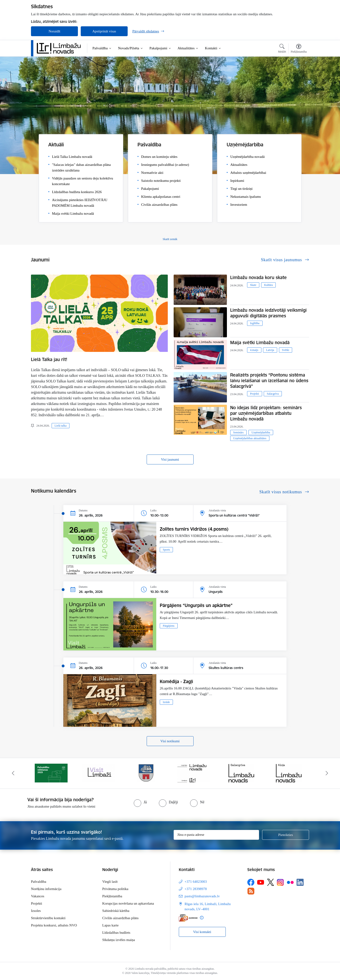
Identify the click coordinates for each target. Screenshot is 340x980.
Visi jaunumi (170, 459)
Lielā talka (61, 426)
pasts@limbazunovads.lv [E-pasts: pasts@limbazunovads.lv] (202, 896)
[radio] (140, 802)
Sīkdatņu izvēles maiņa (119, 940)
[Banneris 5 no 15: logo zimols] (241, 773)
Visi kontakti (202, 932)
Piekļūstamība (112, 896)
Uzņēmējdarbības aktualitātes (250, 438)
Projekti (255, 394)
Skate (253, 285)
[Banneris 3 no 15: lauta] (146, 773)
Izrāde (166, 702)
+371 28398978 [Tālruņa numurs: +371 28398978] (196, 889)
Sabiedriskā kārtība (116, 911)
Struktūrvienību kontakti (48, 918)
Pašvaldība (39, 882)
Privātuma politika (115, 889)
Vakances (38, 896)
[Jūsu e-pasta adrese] (216, 835)
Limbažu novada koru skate (259, 277)
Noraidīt (54, 31)
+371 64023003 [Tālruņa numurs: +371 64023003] (196, 882)
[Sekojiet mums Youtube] (261, 882)
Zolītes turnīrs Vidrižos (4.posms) (194, 529)
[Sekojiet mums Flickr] (290, 882)
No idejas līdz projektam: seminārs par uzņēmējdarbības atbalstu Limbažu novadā (266, 413)
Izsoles (36, 911)
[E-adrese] (188, 918)
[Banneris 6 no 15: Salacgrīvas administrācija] (289, 773)
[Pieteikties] (286, 835)
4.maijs (254, 350)
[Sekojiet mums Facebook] (251, 882)
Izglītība (255, 323)
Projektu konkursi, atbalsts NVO (54, 925)
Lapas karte (111, 925)
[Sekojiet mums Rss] (251, 891)
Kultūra (269, 285)
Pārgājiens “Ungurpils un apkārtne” (196, 605)
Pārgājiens (169, 626)
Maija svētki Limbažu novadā (260, 342)
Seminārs (239, 432)
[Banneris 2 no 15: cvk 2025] (99, 773)
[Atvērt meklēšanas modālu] (282, 49)
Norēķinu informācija (46, 889)
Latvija (270, 350)
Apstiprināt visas (104, 31)
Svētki (286, 350)
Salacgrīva (273, 394)
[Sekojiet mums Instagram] (280, 882)
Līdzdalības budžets (116, 933)
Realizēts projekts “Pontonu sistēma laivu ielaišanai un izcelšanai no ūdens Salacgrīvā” (269, 381)
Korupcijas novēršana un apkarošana (128, 903)
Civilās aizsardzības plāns (120, 918)
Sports (166, 550)
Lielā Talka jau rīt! (49, 359)
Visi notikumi (170, 741)
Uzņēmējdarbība (261, 432)
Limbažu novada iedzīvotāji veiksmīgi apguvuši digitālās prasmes (268, 313)
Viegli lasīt (110, 882)
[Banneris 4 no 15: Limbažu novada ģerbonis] (194, 773)
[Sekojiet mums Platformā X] (271, 882)
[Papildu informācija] (202, 918)
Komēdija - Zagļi (176, 681)
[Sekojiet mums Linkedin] (300, 882)
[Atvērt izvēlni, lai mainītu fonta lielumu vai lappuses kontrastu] (299, 49)
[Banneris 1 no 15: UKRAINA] (51, 773)
